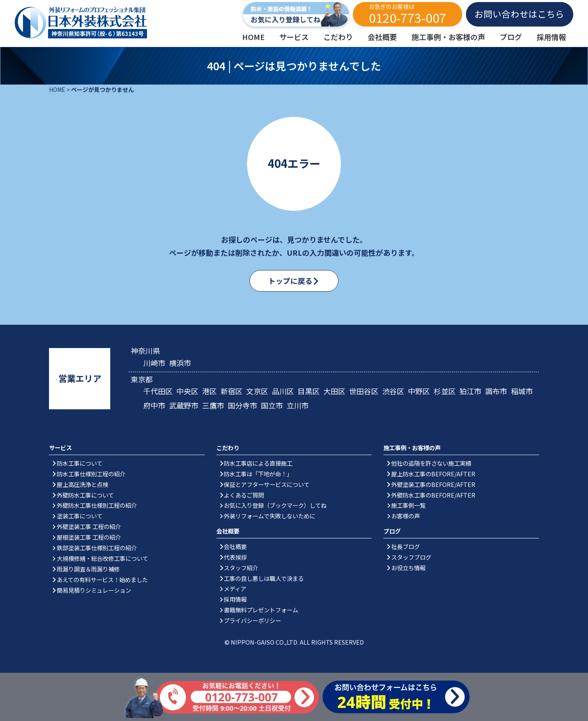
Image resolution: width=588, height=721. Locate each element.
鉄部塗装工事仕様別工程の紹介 (97, 548)
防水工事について (80, 463)
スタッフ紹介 (241, 568)
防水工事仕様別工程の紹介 (91, 474)
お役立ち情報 (408, 568)
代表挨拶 (235, 557)
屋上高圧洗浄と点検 (82, 484)
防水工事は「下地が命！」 (258, 474)
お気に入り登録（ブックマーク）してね (275, 505)
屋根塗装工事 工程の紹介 (89, 537)
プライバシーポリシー (252, 620)
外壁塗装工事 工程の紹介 (89, 526)
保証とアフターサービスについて (267, 484)
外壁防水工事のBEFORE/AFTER (433, 495)
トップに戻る (290, 281)
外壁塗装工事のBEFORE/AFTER (433, 484)
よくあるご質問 (244, 495)
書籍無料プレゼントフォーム (261, 610)
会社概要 (235, 546)
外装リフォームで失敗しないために (269, 516)
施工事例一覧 (408, 505)
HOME (57, 89)
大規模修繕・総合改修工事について (102, 558)
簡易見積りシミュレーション (94, 590)
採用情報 (235, 599)
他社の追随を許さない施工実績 (431, 463)
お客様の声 (405, 516)
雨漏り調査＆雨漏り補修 (88, 569)
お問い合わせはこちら (519, 14)
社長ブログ (405, 546)
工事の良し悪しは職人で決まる (264, 578)
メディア (235, 588)
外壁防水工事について (85, 495)
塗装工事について (80, 516)
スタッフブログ (411, 557)
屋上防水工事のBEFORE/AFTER (433, 474)
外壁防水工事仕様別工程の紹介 (97, 505)
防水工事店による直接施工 (258, 463)
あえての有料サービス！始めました (102, 579)
